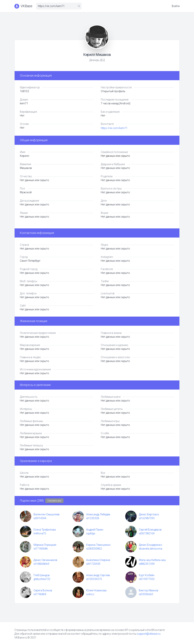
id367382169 (147, 533)
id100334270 (94, 579)
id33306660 (146, 594)
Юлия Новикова (96, 590)
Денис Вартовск (149, 514)
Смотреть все (54, 501)
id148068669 (41, 564)
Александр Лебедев (98, 514)
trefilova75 (40, 533)
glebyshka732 (42, 579)
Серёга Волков (43, 590)
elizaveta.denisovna (151, 549)
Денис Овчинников (45, 560)
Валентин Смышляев (47, 514)
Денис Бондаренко (151, 545)
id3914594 (40, 518)
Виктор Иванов (149, 590)
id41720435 (93, 564)
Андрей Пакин (95, 530)
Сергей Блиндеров (150, 530)
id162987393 (147, 518)
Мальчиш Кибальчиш (152, 560)
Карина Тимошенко (98, 545)
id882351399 (147, 564)
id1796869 (40, 594)
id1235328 (93, 518)
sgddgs (91, 533)
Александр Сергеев (98, 575)
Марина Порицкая (45, 545)
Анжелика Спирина (98, 560)
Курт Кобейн (147, 575)
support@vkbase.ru (149, 634)
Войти (176, 6)
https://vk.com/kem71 (114, 128)
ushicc (90, 594)
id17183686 (41, 549)
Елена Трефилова (45, 530)
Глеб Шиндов (42, 575)
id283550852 (94, 549)
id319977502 (147, 579)
